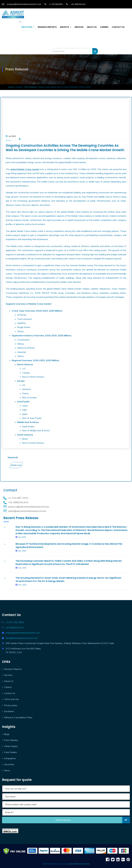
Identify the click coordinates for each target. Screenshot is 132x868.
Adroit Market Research (79, 864)
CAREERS (104, 27)
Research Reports (13, 669)
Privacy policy (11, 705)
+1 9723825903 (56, 4)
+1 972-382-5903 (15, 622)
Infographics (10, 758)
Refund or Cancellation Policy (18, 717)
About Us (9, 681)
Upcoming (9, 764)
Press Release (30, 87)
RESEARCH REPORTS (47, 27)
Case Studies (10, 752)
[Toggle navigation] (20, 22)
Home (11, 87)
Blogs (7, 734)
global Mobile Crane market (25, 169)
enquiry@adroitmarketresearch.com (23, 633)
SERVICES (79, 27)
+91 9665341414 (78, 4)
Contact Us (10, 693)
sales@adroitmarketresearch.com (22, 638)
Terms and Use (11, 699)
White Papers (11, 746)
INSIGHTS (65, 27)
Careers (8, 687)
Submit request (93, 820)
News (7, 770)
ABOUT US (92, 27)
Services (8, 675)
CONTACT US (118, 27)
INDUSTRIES (27, 27)
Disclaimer (9, 711)
